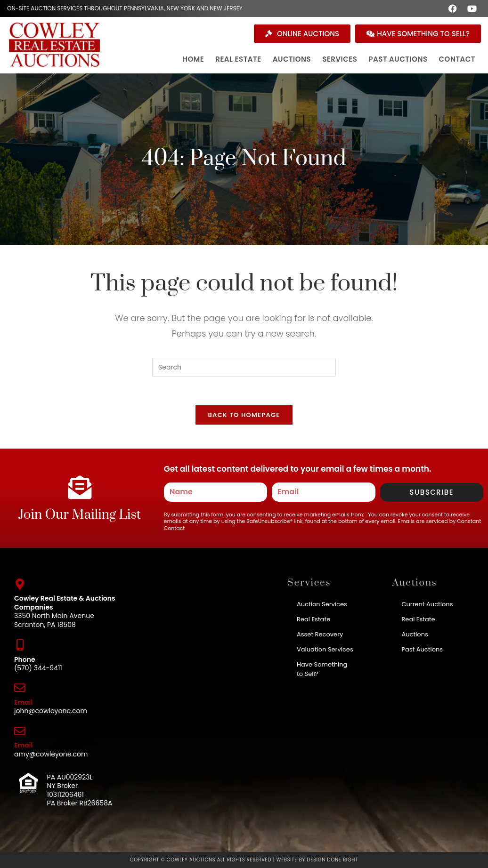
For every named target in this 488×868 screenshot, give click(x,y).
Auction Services (322, 604)
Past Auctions (422, 649)
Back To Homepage (244, 415)
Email (23, 702)
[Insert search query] (244, 367)
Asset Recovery (320, 634)
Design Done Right (332, 860)
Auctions (415, 634)
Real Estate (313, 619)
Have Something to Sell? (322, 669)
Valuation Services (325, 649)
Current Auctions (427, 604)
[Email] (20, 688)
